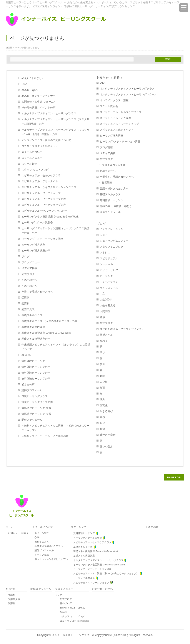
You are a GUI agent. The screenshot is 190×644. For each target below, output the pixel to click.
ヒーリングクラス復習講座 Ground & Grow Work (51, 217)
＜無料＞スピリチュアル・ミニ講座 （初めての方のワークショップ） (55, 428)
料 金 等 (26, 355)
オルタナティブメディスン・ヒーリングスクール (128, 94)
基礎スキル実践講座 (33, 327)
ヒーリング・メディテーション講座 (42, 239)
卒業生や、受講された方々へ (117, 177)
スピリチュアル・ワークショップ (41, 193)
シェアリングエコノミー (114, 241)
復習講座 (107, 183)
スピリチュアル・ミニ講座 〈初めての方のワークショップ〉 (107, 574)
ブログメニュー (31, 262)
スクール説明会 (109, 106)
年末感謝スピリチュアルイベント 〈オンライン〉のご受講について (56, 347)
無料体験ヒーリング (33, 361)
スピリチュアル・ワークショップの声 (44, 199)
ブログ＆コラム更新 (114, 165)
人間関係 (105, 311)
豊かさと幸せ (108, 435)
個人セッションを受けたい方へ (50, 559)
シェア (104, 235)
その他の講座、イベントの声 (38, 108)
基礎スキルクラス (32, 315)
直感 (102, 417)
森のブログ (63, 603)
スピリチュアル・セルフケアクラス (42, 175)
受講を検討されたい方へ (114, 189)
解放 (102, 429)
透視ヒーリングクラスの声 (37, 402)
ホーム (10, 527)
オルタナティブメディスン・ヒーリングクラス (49, 113)
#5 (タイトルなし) (32, 78)
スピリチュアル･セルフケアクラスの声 (44, 211)
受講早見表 (28, 309)
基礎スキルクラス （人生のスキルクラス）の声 (49, 321)
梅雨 (102, 388)
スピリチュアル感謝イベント (117, 130)
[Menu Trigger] (184, 8)
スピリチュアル (109, 258)
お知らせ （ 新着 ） (110, 78)
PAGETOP (174, 477)
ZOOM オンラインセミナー (38, 96)
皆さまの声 (28, 384)
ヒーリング (106, 276)
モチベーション (109, 282)
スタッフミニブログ (112, 247)
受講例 (25, 298)
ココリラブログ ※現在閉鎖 (72, 621)
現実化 (104, 405)
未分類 (104, 382)
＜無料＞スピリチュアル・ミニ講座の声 (45, 436)
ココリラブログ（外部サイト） (40, 146)
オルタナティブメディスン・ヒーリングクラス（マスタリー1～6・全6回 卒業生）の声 (55, 132)
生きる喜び (106, 411)
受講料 (25, 303)
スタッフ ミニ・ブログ (35, 170)
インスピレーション (112, 229)
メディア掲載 (29, 268)
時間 (102, 376)
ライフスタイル (109, 288)
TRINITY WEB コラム (70, 608)
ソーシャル (106, 264)
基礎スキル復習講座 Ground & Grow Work (47, 333)
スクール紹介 (29, 164)
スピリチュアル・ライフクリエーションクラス (49, 187)
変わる (104, 341)
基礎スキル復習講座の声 (36, 339)
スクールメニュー (32, 158)
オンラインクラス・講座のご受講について (46, 140)
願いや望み (106, 447)
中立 (102, 294)
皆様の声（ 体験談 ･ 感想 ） (116, 206)
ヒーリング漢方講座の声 (36, 251)
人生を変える (108, 305)
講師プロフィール (32, 390)
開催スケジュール (32, 420)
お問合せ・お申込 (102, 589)
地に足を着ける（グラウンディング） (122, 329)
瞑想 (102, 423)
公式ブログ (28, 274)
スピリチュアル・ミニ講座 (115, 118)
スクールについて (32, 152)
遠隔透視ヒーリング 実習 (36, 408)
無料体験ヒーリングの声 (36, 367)
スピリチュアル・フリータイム (40, 181)
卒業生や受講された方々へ (37, 292)
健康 (102, 317)
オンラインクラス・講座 (114, 100)
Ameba (61, 612)
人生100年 (106, 300)
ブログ (25, 256)
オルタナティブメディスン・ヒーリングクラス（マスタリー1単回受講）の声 (55, 122)
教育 (102, 364)
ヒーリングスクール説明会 (37, 223)
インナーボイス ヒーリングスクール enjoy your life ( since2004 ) (90, 635)
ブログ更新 (106, 147)
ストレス (105, 253)
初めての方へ (29, 280)
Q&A (24, 84)
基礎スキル (106, 335)
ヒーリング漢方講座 (33, 245)
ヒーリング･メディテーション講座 (120, 142)
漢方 (102, 400)
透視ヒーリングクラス (35, 396)
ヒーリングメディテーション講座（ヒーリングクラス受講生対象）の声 (55, 231)
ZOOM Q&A (29, 90)
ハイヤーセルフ (109, 270)
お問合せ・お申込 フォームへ (39, 102)
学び (102, 352)
